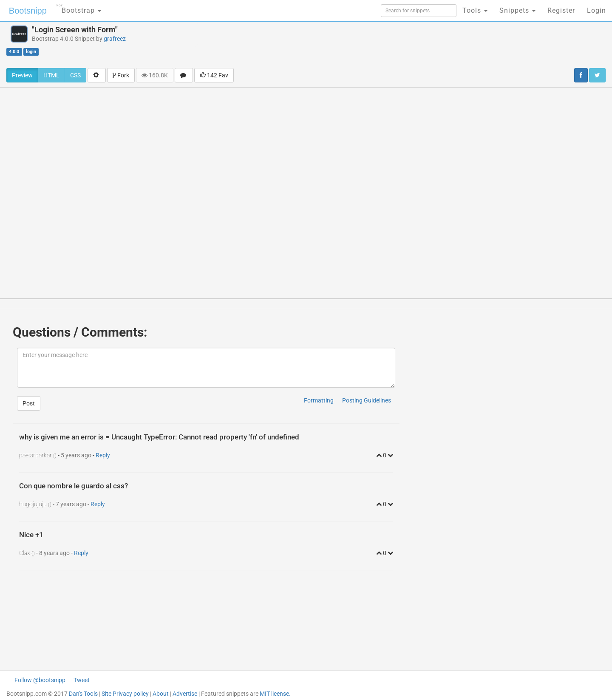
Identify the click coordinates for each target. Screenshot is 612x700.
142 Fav (214, 75)
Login (596, 10)
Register (561, 10)
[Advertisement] (365, 45)
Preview (22, 75)
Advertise (185, 694)
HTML (51, 75)
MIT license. (275, 694)
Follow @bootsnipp (40, 680)
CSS (75, 75)
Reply (103, 455)
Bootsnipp (28, 11)
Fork (121, 75)
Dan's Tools (83, 694)
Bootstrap (79, 8)
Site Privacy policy (125, 694)
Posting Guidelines (367, 400)
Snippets (517, 10)
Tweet (82, 680)
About (161, 694)
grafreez (115, 39)
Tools (475, 10)
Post (29, 403)
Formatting (319, 400)
